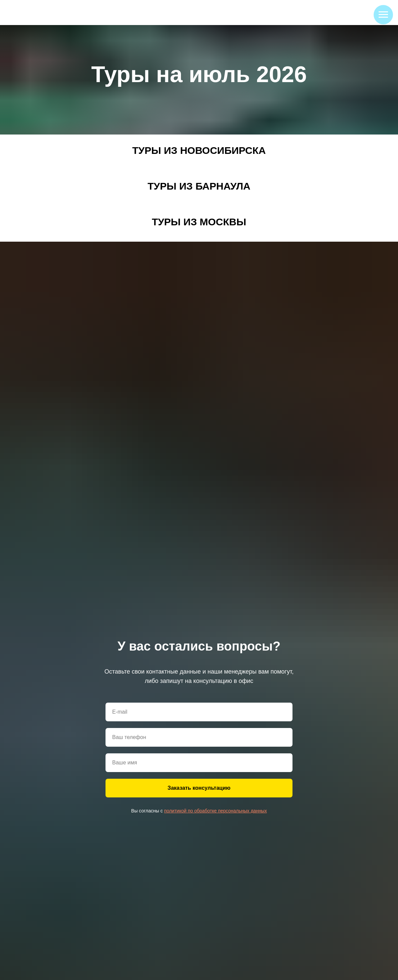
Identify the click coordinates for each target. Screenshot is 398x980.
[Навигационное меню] (383, 15)
